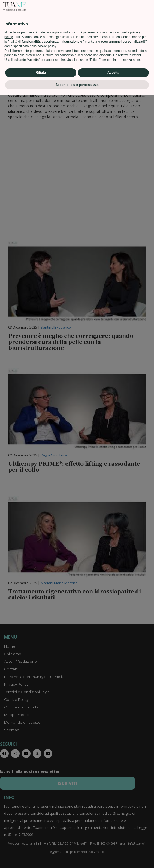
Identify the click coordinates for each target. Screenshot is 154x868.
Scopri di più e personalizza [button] (77, 857)
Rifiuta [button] (41, 845)
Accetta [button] (113, 845)
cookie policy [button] (47, 819)
